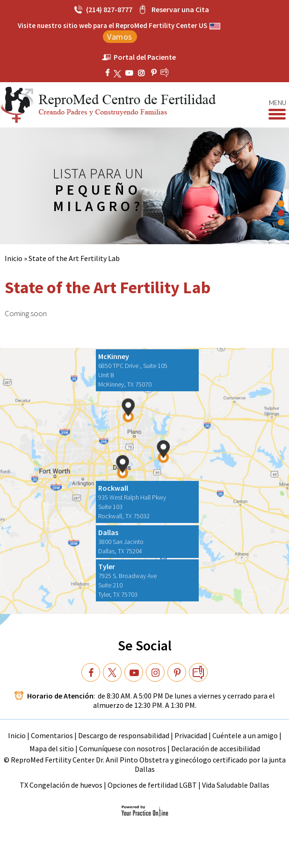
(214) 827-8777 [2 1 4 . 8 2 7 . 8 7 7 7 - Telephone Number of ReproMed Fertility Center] (109, 9)
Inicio (14, 258)
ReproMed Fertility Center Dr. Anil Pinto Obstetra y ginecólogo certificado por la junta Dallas (148, 764)
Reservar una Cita (180, 9)
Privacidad (191, 735)
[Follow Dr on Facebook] (91, 672)
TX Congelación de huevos (62, 785)
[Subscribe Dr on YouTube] (143, 73)
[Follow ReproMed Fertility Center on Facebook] (108, 73)
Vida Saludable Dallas (236, 785)
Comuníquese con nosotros (123, 748)
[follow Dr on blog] (198, 672)
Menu (277, 103)
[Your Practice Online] (145, 810)
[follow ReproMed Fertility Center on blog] (172, 73)
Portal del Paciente (145, 57)
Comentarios (53, 735)
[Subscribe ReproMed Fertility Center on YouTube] (130, 73)
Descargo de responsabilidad (124, 735)
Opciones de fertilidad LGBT (152, 785)
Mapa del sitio (52, 748)
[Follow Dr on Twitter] (112, 672)
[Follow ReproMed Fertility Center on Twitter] (119, 73)
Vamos (120, 37)
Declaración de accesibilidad (216, 748)
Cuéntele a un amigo (245, 735)
